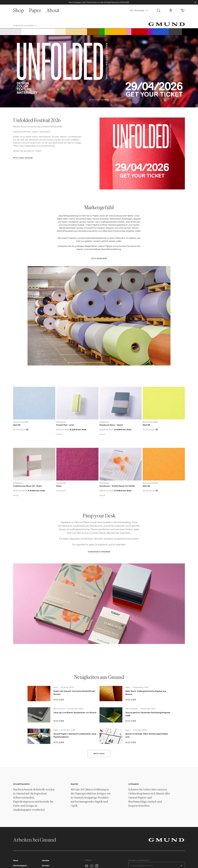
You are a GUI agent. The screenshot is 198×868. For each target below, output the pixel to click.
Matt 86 (146, 425)
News (16, 860)
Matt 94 (146, 486)
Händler (46, 860)
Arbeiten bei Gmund (37, 840)
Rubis (59, 486)
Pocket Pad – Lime (65, 425)
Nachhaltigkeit (20, 865)
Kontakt (46, 865)
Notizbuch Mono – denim (111, 425)
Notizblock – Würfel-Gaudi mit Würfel (117, 486)
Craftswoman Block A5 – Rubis (27, 486)
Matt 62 (17, 425)
